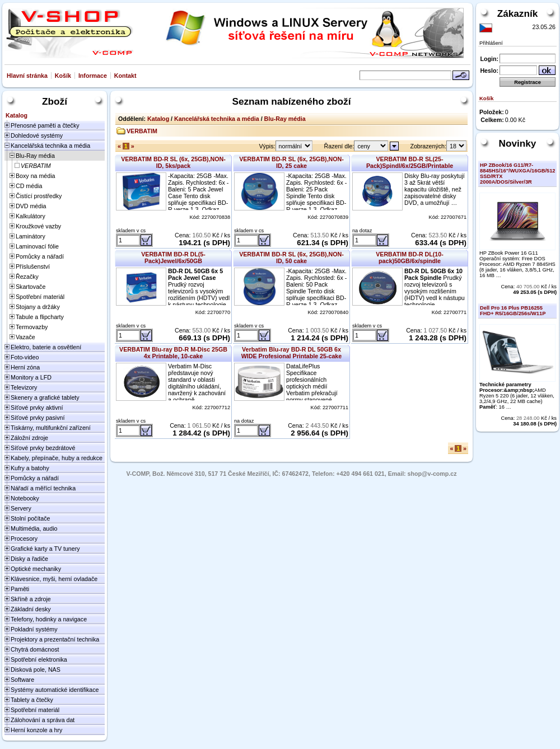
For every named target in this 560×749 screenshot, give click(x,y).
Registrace (528, 82)
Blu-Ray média (285, 119)
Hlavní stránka (27, 76)
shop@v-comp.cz (432, 474)
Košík (63, 76)
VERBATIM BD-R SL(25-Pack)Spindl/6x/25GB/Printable (410, 162)
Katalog (158, 119)
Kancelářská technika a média (217, 119)
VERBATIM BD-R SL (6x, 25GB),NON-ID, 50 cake (291, 258)
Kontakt (125, 76)
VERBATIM (142, 131)
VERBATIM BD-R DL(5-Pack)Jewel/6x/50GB (173, 258)
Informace (93, 76)
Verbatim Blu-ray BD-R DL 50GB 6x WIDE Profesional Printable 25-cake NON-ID (291, 356)
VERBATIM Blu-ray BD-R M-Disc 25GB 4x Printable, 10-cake (173, 353)
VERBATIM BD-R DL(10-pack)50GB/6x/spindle (410, 258)
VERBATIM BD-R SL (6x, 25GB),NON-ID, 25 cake (291, 162)
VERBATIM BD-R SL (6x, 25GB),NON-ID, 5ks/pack (173, 162)
